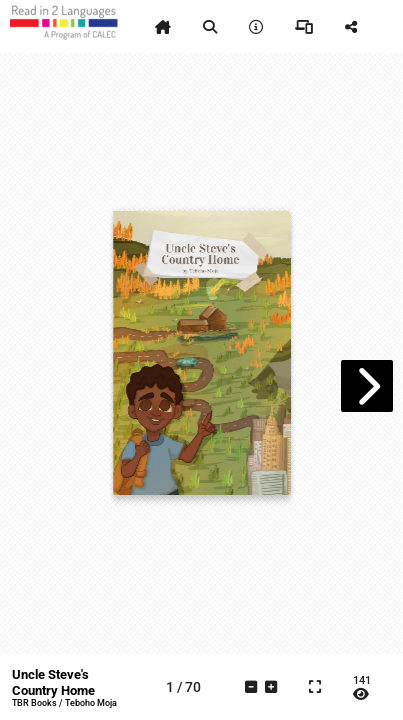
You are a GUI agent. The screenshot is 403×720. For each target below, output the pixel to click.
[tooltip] (163, 27)
